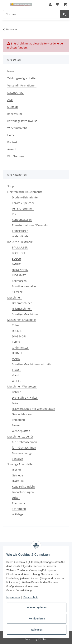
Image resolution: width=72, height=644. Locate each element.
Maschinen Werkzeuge (22, 386)
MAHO (16, 359)
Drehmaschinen (22, 303)
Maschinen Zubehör (20, 436)
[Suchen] (32, 14)
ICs (14, 214)
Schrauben (19, 509)
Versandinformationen (22, 85)
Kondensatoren (22, 220)
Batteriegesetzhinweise (22, 121)
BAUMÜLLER (20, 247)
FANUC (16, 264)
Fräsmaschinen (22, 309)
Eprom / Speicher (23, 203)
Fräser (16, 403)
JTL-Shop (43, 639)
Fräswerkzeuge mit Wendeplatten (34, 409)
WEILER (17, 381)
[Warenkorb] (65, 4)
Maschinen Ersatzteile (22, 320)
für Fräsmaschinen (24, 448)
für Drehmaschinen (24, 442)
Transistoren (20, 231)
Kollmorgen (19, 281)
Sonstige (17, 459)
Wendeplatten (21, 431)
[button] (50, 4)
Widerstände (20, 236)
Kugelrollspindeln (23, 486)
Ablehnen (37, 630)
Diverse (17, 470)
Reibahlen (18, 420)
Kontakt (12, 142)
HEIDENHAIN (20, 270)
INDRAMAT (19, 275)
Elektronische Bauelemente (25, 192)
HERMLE (17, 353)
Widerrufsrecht (17, 128)
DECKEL (17, 331)
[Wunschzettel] (57, 4)
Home (11, 135)
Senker (16, 425)
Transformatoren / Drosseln (30, 225)
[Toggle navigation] (5, 2)
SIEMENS (18, 292)
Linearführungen (23, 492)
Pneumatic (19, 503)
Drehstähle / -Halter (25, 398)
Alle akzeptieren (37, 607)
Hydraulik (18, 481)
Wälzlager (18, 514)
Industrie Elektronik (20, 242)
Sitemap (13, 107)
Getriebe (17, 475)
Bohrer (16, 392)
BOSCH (16, 259)
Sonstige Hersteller (24, 286)
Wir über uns (16, 156)
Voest (15, 375)
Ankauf (12, 149)
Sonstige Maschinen (25, 314)
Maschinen (14, 297)
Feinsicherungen (23, 208)
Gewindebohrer (22, 414)
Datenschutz (15, 93)
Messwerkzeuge (22, 453)
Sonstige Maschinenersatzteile (32, 364)
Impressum (15, 114)
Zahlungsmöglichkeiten (22, 78)
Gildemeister (20, 347)
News (11, 71)
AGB (10, 100)
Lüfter (16, 498)
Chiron (16, 325)
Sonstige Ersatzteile (20, 464)
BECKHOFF (19, 253)
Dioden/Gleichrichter (25, 197)
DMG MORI (19, 336)
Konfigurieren (37, 619)
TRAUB (16, 370)
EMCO (16, 342)
